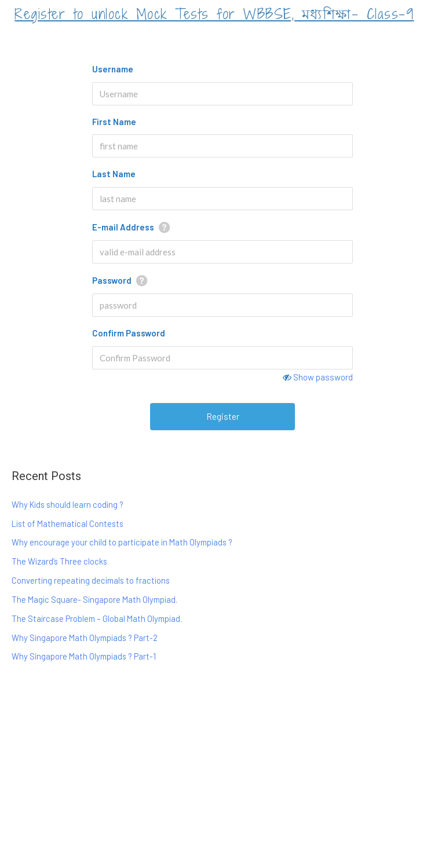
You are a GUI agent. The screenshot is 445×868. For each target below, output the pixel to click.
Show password (323, 377)
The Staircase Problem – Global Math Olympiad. (97, 618)
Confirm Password (129, 333)
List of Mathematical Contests (68, 523)
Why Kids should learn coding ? (68, 504)
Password (112, 280)
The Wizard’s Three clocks (59, 561)
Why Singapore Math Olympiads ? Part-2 (85, 638)
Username (113, 69)
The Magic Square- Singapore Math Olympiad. (94, 599)
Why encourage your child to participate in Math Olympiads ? (122, 542)
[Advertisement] (222, 770)
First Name (114, 122)
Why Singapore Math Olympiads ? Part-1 (84, 656)
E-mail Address (123, 227)
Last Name (114, 174)
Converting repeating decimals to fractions (91, 580)
